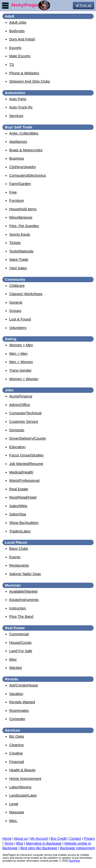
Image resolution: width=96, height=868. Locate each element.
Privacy (89, 839)
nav (5, 6)
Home (7, 839)
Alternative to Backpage (44, 843)
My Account (39, 839)
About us (21, 839)
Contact (75, 839)
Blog (20, 843)
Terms (9, 843)
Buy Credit (59, 839)
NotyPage (74, 861)
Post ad (83, 5)
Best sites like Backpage (39, 848)
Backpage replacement (77, 848)
